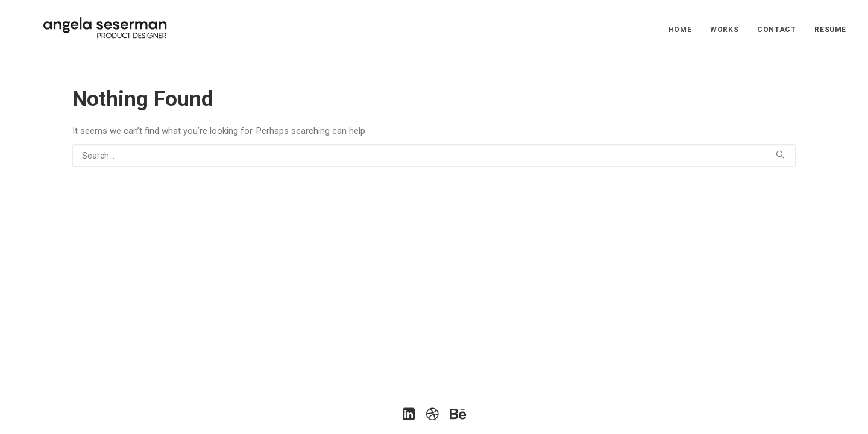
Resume (830, 30)
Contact (776, 30)
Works (724, 30)
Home (680, 30)
